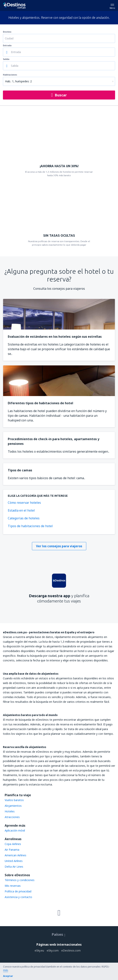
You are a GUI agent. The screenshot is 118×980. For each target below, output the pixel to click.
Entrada (7, 45)
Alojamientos (13, 806)
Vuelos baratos (14, 800)
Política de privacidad (18, 891)
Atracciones (12, 817)
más (6, 970)
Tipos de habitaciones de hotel (30, 526)
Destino (7, 32)
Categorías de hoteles (24, 518)
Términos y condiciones (20, 880)
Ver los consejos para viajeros (59, 546)
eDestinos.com (71, 950)
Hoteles (10, 811)
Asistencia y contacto (18, 897)
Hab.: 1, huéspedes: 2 (18, 81)
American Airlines (15, 855)
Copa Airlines (13, 844)
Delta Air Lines (14, 867)
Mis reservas (13, 886)
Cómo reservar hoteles (24, 503)
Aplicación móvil (15, 830)
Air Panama (12, 850)
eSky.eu (39, 950)
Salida (6, 59)
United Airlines (14, 861)
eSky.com (53, 950)
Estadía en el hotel (21, 510)
